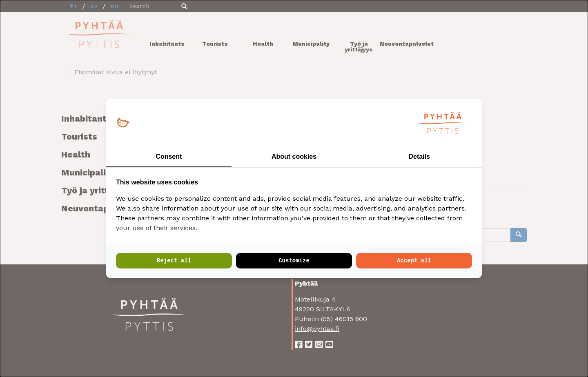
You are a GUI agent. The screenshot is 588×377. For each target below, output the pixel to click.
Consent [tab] (169, 156)
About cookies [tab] (294, 156)
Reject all (174, 261)
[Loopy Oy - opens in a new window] (123, 123)
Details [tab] (419, 156)
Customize (294, 261)
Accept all (414, 261)
